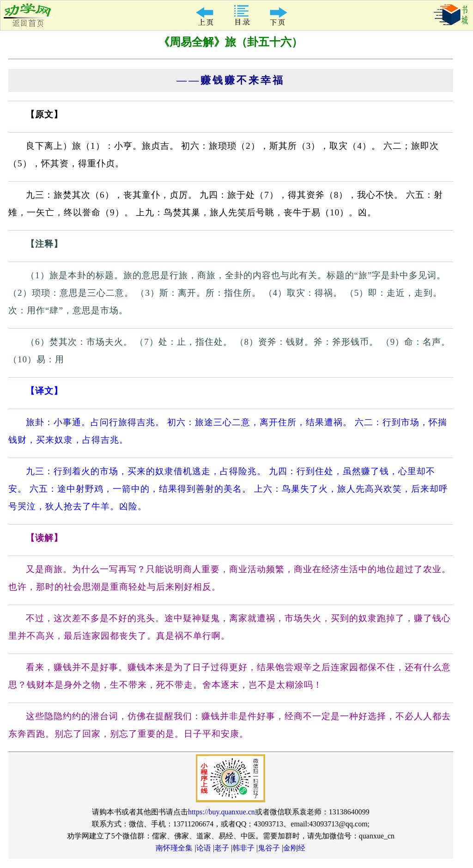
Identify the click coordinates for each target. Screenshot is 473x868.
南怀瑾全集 (174, 848)
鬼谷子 (269, 848)
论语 (204, 848)
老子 (222, 848)
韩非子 (243, 848)
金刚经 (294, 848)
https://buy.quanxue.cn (221, 812)
